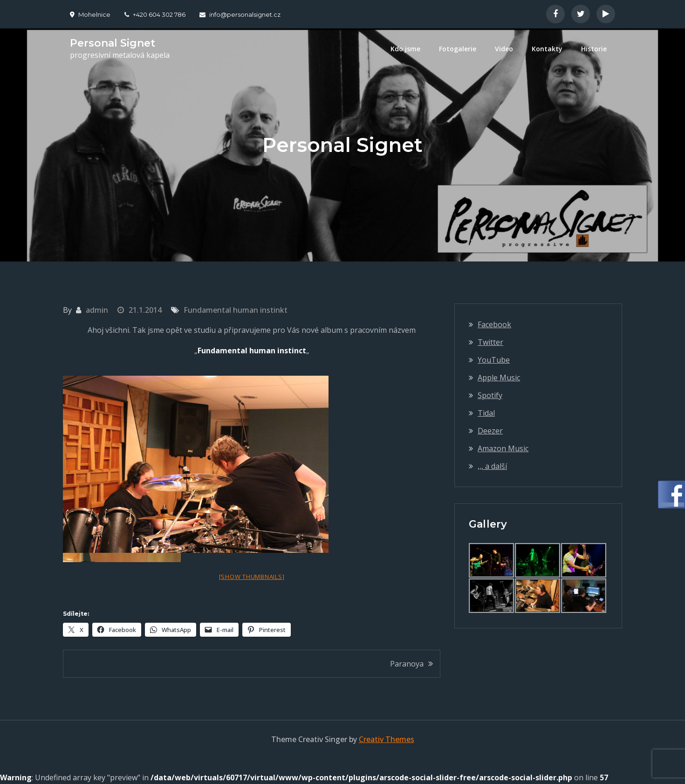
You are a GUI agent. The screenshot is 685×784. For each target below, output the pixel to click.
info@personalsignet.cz (240, 14)
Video (504, 49)
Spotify (490, 395)
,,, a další (492, 466)
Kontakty (547, 49)
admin (97, 310)
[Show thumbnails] (252, 577)
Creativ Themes (387, 739)
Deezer (490, 431)
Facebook (494, 324)
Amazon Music (503, 448)
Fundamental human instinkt (236, 310)
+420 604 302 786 (155, 14)
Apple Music (499, 378)
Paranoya (407, 664)
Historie (594, 49)
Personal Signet (113, 43)
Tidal (486, 413)
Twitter (490, 342)
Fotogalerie (458, 49)
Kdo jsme (405, 49)
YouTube (494, 360)
